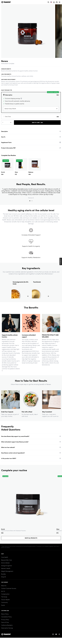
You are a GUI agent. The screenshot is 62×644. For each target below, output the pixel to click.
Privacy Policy (5, 620)
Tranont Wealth (5, 600)
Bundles (3, 574)
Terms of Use (5, 622)
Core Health (5, 557)
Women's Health (6, 568)
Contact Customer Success (9, 588)
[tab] (30, 201)
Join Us (3, 591)
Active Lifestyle (5, 563)
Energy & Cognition (7, 566)
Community (4, 602)
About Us (4, 586)
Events (3, 605)
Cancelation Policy (6, 617)
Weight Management (7, 571)
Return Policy (5, 614)
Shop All (4, 577)
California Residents (7, 625)
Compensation (5, 594)
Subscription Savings (7, 628)
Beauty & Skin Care (7, 560)
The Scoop (4, 597)
